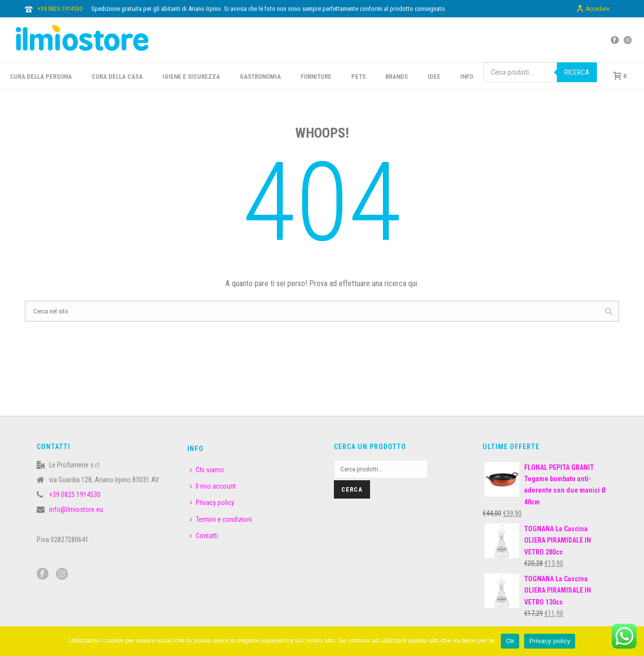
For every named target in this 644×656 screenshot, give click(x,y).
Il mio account (213, 486)
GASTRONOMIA (260, 76)
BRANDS (397, 76)
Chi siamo (207, 470)
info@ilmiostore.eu (76, 509)
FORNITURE (316, 76)
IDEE (434, 76)
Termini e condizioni (221, 519)
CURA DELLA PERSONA (41, 76)
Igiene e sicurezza (191, 76)
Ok (510, 641)
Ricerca (577, 72)
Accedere (593, 9)
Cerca (352, 489)
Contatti (204, 536)
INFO (467, 76)
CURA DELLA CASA (117, 76)
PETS (358, 76)
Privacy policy (212, 503)
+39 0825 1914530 (60, 9)
